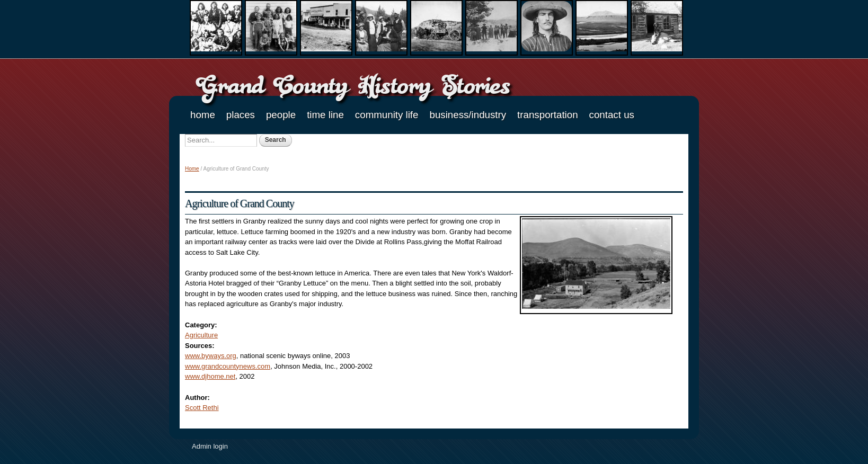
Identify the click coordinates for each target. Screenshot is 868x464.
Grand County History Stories (353, 85)
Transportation (547, 115)
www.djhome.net (210, 376)
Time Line (325, 115)
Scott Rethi (202, 408)
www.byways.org (211, 356)
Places (241, 115)
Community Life (387, 115)
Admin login (210, 446)
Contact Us (612, 115)
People (281, 115)
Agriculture (201, 335)
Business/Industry (468, 115)
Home (203, 115)
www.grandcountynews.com (228, 366)
